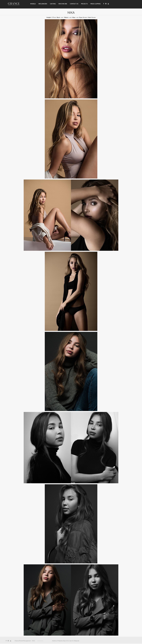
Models (33, 4)
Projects (84, 4)
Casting (53, 4)
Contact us (74, 4)
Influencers (43, 4)
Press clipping (96, 4)
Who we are (63, 4)
